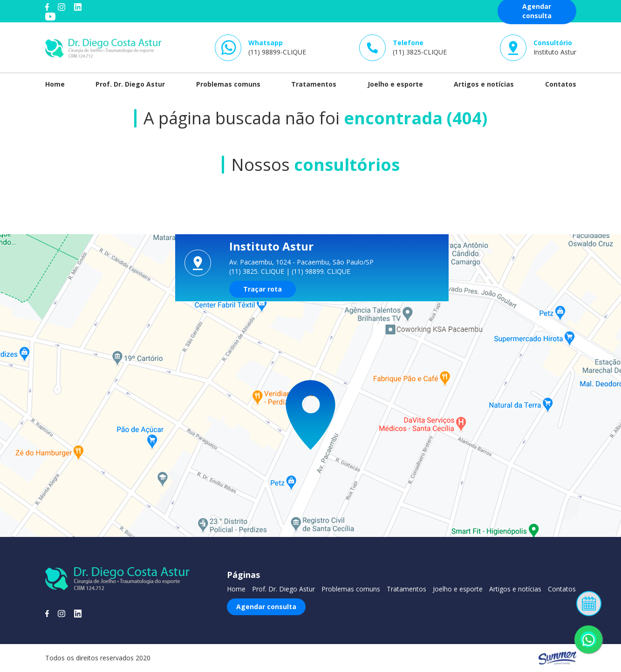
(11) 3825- (420, 47)
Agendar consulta (266, 607)
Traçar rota (263, 289)
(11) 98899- (277, 47)
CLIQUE (273, 271)
